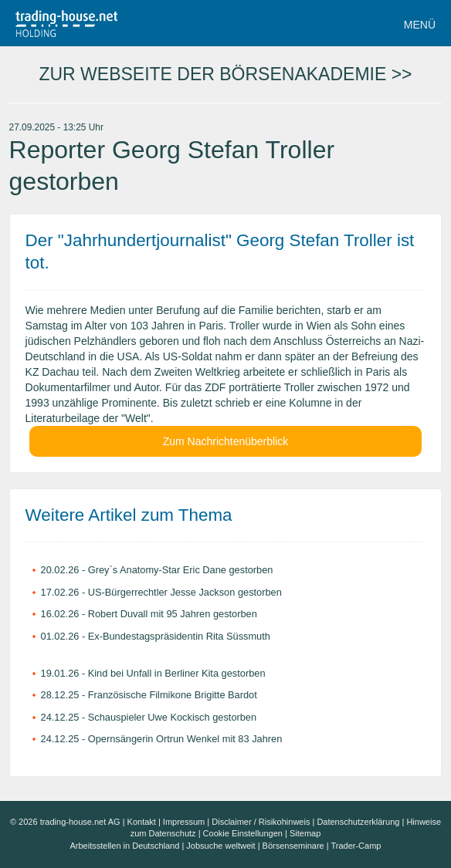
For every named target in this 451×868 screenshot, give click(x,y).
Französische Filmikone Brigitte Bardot (173, 695)
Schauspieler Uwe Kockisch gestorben (172, 717)
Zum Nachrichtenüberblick (226, 441)
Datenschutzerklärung (358, 822)
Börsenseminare (293, 846)
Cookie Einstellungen (243, 833)
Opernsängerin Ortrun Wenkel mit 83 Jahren (185, 739)
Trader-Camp (356, 846)
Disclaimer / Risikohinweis (261, 822)
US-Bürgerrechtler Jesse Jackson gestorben (185, 592)
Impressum (184, 822)
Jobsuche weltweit (220, 846)
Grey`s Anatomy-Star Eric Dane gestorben (181, 570)
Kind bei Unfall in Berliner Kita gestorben (177, 673)
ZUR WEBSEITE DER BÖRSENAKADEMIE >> (225, 74)
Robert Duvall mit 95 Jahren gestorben (173, 614)
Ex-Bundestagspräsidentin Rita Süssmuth (179, 636)
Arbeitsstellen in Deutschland (124, 846)
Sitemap (305, 833)
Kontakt (142, 822)
